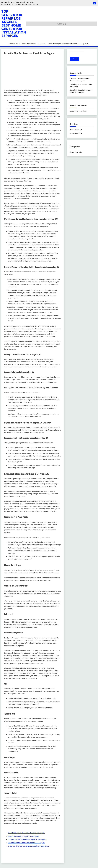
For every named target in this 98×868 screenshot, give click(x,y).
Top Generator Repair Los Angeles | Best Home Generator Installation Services (14, 24)
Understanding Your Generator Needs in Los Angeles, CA (20, 4)
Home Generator (76, 152)
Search (76, 59)
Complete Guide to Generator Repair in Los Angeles (81, 91)
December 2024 (76, 130)
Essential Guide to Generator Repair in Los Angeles (80, 80)
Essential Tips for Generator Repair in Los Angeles (17, 2)
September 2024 (76, 133)
